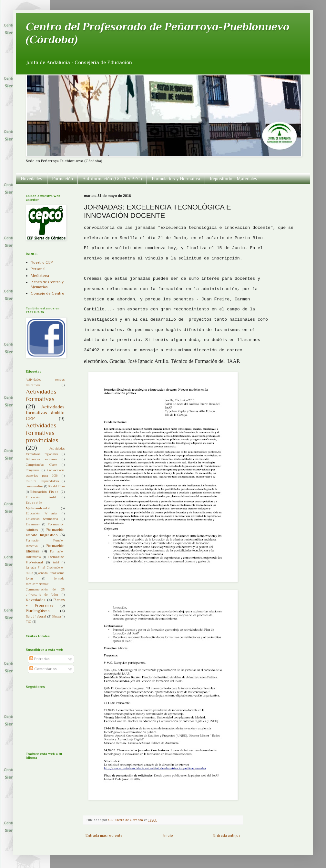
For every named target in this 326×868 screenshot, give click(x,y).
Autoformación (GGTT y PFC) (112, 179)
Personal (38, 269)
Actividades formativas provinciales (42, 433)
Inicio (168, 835)
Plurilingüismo (38, 611)
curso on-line (35, 486)
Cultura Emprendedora (42, 481)
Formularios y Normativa (176, 179)
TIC (29, 621)
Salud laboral (36, 616)
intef (56, 562)
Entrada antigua (227, 835)
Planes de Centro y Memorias (47, 284)
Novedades (31, 179)
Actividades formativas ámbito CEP (45, 413)
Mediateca (40, 276)
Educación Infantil (41, 497)
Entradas (39, 659)
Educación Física (44, 492)
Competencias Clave (41, 465)
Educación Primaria (41, 513)
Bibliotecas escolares (41, 459)
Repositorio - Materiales (234, 179)
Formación (62, 179)
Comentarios (43, 669)
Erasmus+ (33, 524)
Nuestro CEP (42, 262)
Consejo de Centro (47, 293)
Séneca (57, 616)
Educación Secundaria (42, 519)
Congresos (32, 470)
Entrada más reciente (104, 835)
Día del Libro (56, 486)
